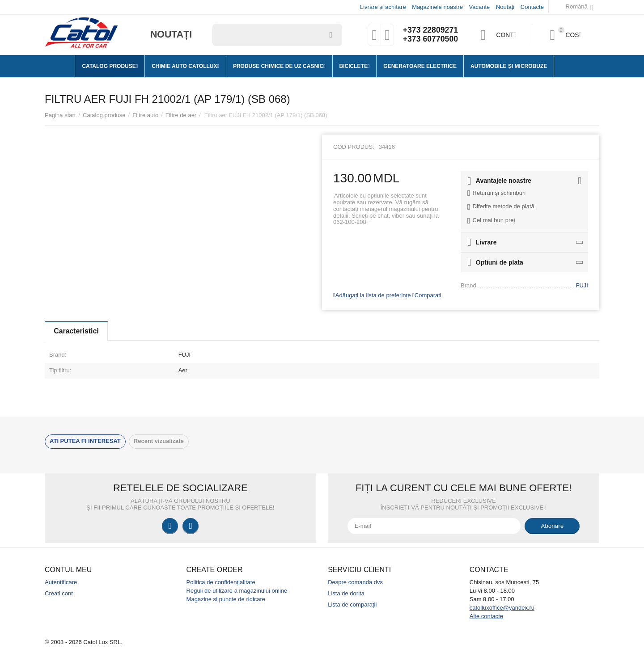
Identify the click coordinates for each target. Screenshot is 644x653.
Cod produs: (354, 147)
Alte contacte (486, 616)
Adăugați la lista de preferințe (372, 295)
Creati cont (59, 593)
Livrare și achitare (383, 7)
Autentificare (61, 582)
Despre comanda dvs (355, 582)
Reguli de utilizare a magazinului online (237, 591)
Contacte (532, 7)
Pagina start (60, 115)
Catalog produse (104, 115)
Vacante (480, 7)
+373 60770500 (430, 39)
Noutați (505, 7)
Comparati (427, 295)
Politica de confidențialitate (221, 582)
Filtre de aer (181, 115)
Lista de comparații (352, 605)
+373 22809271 (430, 30)
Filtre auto (145, 115)
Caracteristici (77, 331)
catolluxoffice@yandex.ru (502, 608)
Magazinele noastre (437, 7)
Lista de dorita (346, 593)
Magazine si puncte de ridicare (226, 599)
